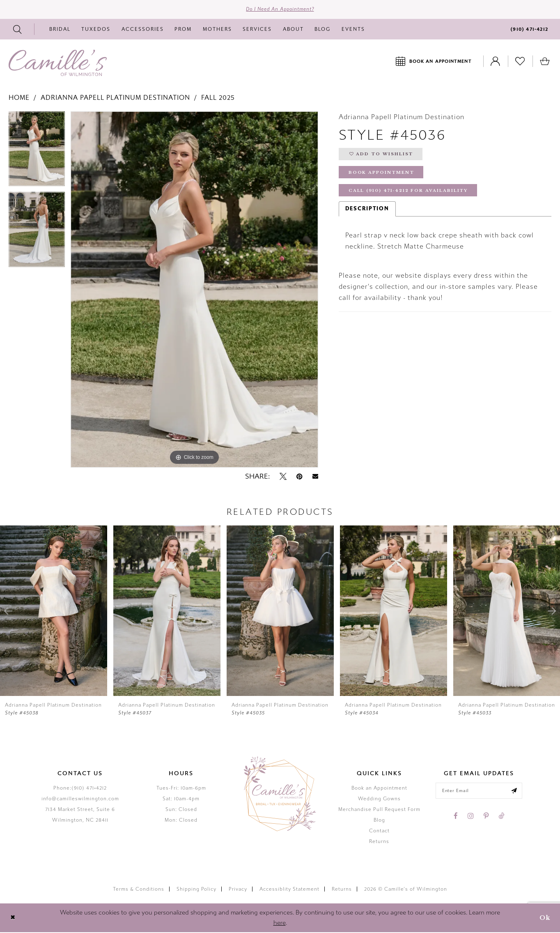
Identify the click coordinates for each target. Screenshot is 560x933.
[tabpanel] (37, 153)
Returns (379, 842)
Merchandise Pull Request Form (379, 810)
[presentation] (54, 612)
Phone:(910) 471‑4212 (80, 789)
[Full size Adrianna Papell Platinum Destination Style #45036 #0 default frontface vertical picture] (194, 290)
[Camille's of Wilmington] (58, 64)
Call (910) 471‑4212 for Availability (411, 193)
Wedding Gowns (379, 799)
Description (367, 212)
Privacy (238, 889)
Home (19, 98)
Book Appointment (382, 174)
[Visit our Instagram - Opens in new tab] (471, 817)
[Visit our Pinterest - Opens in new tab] (486, 817)
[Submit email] (515, 792)
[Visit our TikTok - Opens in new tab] (501, 817)
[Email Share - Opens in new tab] (315, 477)
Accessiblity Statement (289, 889)
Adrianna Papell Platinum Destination (115, 98)
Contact (379, 832)
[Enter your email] (479, 792)
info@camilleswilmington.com (80, 799)
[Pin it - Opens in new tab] (300, 477)
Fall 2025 (218, 98)
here (280, 924)
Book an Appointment (379, 789)
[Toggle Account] (496, 62)
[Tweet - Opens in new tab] (283, 477)
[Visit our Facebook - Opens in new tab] (456, 817)
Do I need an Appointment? (280, 10)
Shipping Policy (196, 889)
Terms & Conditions (139, 889)
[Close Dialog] (13, 918)
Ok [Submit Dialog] (544, 918)
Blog (379, 821)
